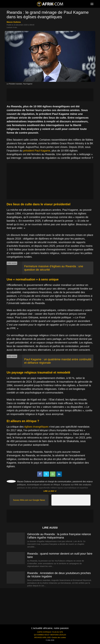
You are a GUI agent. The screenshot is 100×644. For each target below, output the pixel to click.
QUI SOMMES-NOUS (42, 635)
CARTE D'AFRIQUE (44, 632)
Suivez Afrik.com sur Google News (29, 500)
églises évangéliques (36, 427)
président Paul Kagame (37, 151)
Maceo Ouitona (14, 22)
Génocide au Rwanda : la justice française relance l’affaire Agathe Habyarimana (59, 536)
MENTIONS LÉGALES (58, 635)
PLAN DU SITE (58, 632)
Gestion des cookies (59, 638)
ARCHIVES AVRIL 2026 (42, 638)
